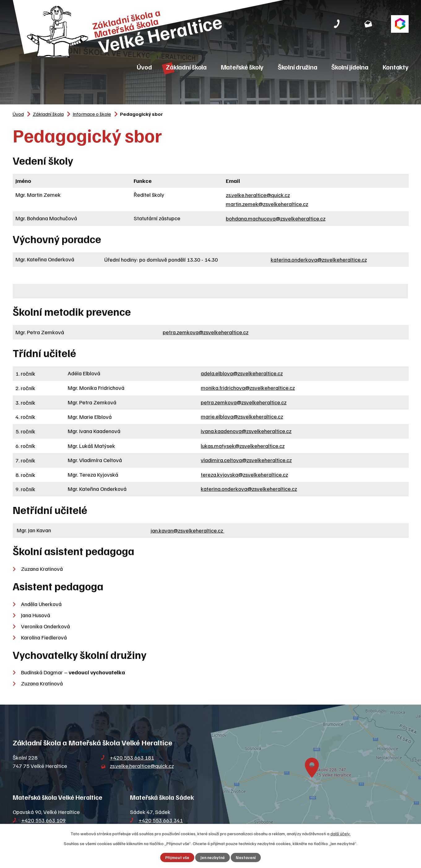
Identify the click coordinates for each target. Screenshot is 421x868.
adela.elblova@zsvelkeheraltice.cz (242, 373)
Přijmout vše (177, 857)
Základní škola (186, 67)
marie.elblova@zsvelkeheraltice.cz (242, 416)
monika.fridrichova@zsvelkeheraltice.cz (248, 388)
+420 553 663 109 (43, 820)
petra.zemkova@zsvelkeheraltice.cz (206, 332)
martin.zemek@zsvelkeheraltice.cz (267, 204)
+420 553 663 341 (161, 820)
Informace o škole (92, 114)
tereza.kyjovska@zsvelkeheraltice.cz (244, 474)
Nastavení (246, 857)
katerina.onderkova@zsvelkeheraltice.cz (319, 259)
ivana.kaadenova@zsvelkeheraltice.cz (246, 431)
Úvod (144, 67)
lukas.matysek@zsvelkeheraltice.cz (243, 446)
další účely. (340, 834)
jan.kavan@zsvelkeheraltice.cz (187, 530)
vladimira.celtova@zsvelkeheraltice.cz (246, 460)
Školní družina (298, 67)
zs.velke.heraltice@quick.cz (258, 195)
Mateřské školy (242, 67)
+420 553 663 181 (132, 757)
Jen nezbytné (213, 857)
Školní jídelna (350, 67)
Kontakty (396, 67)
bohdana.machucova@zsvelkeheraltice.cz (276, 218)
